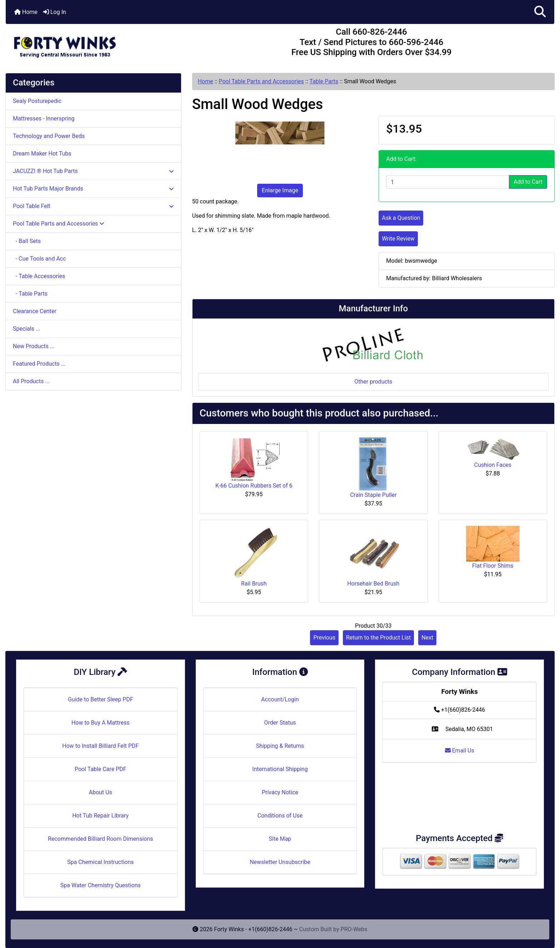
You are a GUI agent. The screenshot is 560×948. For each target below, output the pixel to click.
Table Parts (324, 81)
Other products (373, 382)
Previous (324, 638)
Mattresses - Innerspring (44, 118)
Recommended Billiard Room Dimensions (100, 839)
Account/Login (280, 699)
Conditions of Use (280, 816)
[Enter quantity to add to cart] (448, 182)
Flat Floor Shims (493, 566)
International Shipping (280, 769)
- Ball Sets (27, 241)
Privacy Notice (280, 792)
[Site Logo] (97, 44)
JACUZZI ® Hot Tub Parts (93, 171)
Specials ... (27, 329)
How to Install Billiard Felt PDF (100, 746)
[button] (540, 12)
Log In (55, 12)
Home (26, 12)
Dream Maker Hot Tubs (42, 154)
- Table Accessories (39, 276)
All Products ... (31, 381)
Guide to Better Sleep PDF (101, 699)
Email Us (460, 750)
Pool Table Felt (93, 206)
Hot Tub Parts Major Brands (93, 189)
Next (427, 638)
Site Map (280, 839)
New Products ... (34, 346)
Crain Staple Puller (373, 495)
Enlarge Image (280, 190)
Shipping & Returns (280, 746)
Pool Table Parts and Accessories (261, 81)
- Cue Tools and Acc (39, 259)
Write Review (398, 239)
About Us (101, 792)
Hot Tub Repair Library (100, 816)
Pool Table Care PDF (101, 769)
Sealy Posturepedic (37, 101)
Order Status (280, 723)
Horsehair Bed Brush (373, 584)
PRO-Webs (354, 929)
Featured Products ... (39, 364)
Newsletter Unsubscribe (280, 862)
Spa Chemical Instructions (100, 862)
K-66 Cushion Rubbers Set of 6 (254, 486)
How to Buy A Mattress (101, 723)
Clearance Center (35, 311)
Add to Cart (528, 182)
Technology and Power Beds (49, 136)
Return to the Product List (378, 638)
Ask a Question (401, 218)
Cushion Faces (493, 465)
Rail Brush (254, 584)
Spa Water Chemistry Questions (101, 885)
